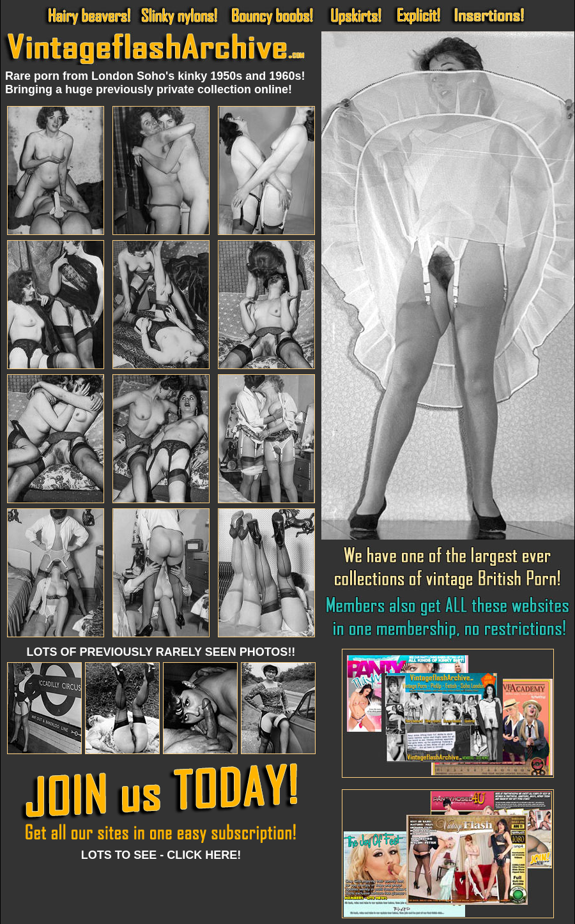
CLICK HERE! (204, 855)
